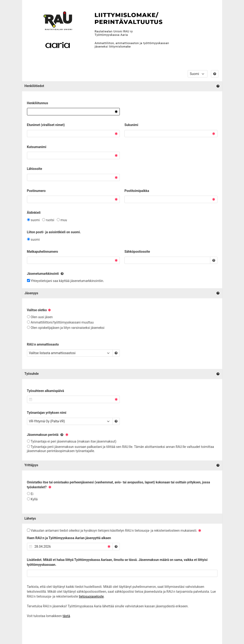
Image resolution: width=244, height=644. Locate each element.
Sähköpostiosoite (137, 252)
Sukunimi (131, 125)
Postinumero (36, 191)
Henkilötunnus (38, 103)
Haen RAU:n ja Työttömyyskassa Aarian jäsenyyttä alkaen (69, 538)
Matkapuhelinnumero (43, 252)
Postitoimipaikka (137, 191)
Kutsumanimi (37, 147)
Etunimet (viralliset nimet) (46, 125)
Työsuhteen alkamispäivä (46, 391)
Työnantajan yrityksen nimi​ (47, 413)
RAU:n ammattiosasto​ (43, 344)
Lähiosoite (35, 169)
